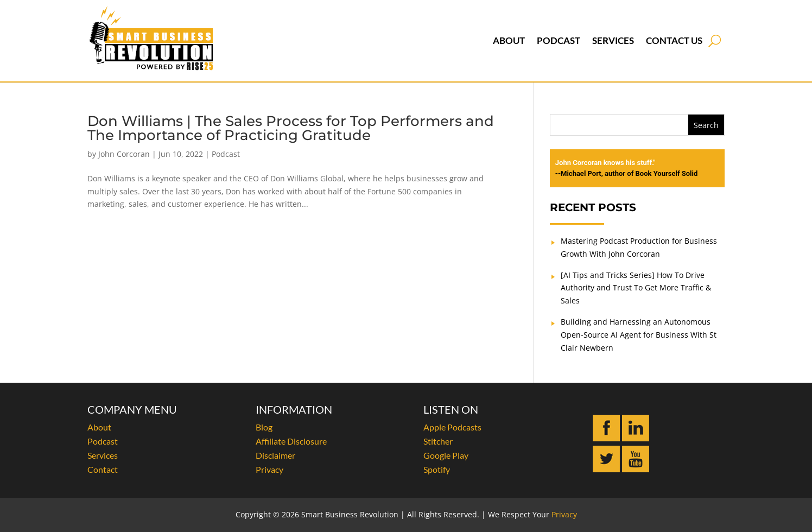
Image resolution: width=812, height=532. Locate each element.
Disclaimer (275, 455)
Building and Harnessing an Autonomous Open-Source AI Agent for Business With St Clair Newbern (639, 335)
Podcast (559, 40)
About (509, 40)
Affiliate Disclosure (291, 441)
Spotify (437, 469)
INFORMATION (294, 409)
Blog (264, 427)
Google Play (446, 455)
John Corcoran (124, 154)
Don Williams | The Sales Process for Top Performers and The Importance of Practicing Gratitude (291, 128)
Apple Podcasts (452, 427)
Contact (103, 469)
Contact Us (674, 40)
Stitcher (438, 441)
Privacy (269, 469)
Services (613, 40)
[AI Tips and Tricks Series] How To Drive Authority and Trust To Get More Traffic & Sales (636, 288)
